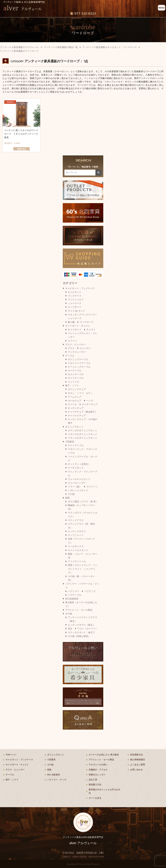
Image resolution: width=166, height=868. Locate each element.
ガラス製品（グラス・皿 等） (83, 501)
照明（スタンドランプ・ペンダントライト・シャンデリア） (83, 569)
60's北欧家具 (72, 599)
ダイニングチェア (77, 389)
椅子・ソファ (72, 385)
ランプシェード (76, 535)
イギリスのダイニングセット (83, 434)
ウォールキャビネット (79, 479)
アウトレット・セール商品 (79, 610)
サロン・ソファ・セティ (80, 393)
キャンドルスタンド (78, 550)
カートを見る (95, 798)
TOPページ (11, 755)
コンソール (73, 382)
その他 (71, 494)
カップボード (75, 307)
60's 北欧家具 (54, 775)
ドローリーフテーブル (79, 363)
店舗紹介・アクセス (98, 770)
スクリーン (92, 487)
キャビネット (75, 292)
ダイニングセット (74, 427)
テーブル (70, 356)
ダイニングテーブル (78, 359)
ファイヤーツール (77, 561)
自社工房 (93, 780)
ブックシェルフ (76, 300)
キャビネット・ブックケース (80, 288)
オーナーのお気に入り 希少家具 (104, 755)
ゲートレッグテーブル (79, 367)
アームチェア (75, 397)
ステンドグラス (76, 520)
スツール (72, 404)
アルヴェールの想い (98, 765)
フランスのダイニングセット (83, 438)
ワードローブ (86, 322)
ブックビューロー (77, 352)
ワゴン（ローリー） (88, 629)
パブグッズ (90, 591)
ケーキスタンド (76, 468)
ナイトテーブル (76, 445)
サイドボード (75, 330)
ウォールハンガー (77, 483)
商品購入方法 (95, 785)
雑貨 (67, 498)
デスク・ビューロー (75, 344)
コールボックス (76, 546)
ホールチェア (75, 401)
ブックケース (75, 296)
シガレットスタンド (78, 490)
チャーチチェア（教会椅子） (83, 412)
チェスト (91, 330)
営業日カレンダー (97, 775)
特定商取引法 (136, 755)
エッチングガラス (77, 531)
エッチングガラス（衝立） (81, 625)
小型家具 (70, 442)
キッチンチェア (76, 408)
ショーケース (75, 303)
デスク (71, 348)
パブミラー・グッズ (57, 780)
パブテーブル (75, 595)
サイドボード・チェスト (78, 326)
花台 (70, 629)
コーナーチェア (90, 404)
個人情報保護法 (138, 760)
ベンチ (90, 401)
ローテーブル (75, 371)
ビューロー (85, 348)
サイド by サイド (76, 311)
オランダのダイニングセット (83, 430)
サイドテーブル (76, 378)
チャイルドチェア (77, 416)
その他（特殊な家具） (79, 636)
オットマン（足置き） (79, 464)
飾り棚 (71, 322)
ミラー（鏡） (75, 487)
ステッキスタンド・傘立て (81, 632)
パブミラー (73, 591)
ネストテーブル (76, 374)
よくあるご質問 (138, 765)
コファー (72, 341)
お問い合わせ (136, 770)
